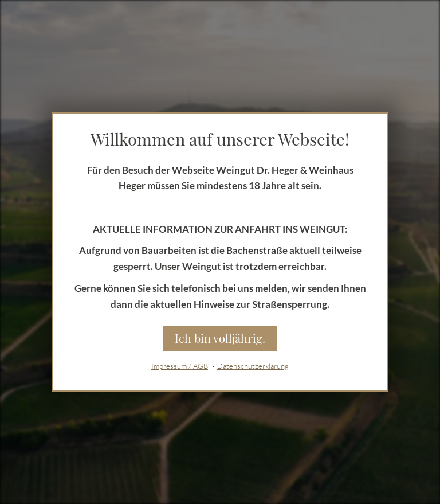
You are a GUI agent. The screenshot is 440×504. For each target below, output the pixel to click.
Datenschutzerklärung (253, 366)
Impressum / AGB (180, 366)
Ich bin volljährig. (220, 338)
